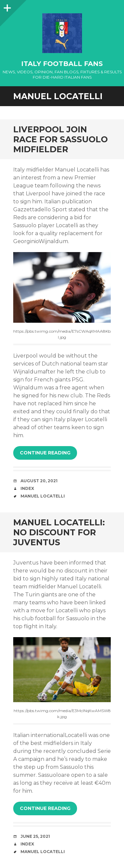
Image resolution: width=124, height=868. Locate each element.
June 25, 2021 (35, 836)
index (27, 488)
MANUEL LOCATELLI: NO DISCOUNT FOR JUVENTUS (59, 532)
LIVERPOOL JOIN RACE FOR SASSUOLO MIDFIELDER (61, 139)
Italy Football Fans (62, 64)
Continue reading (45, 453)
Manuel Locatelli (43, 496)
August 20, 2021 (39, 481)
